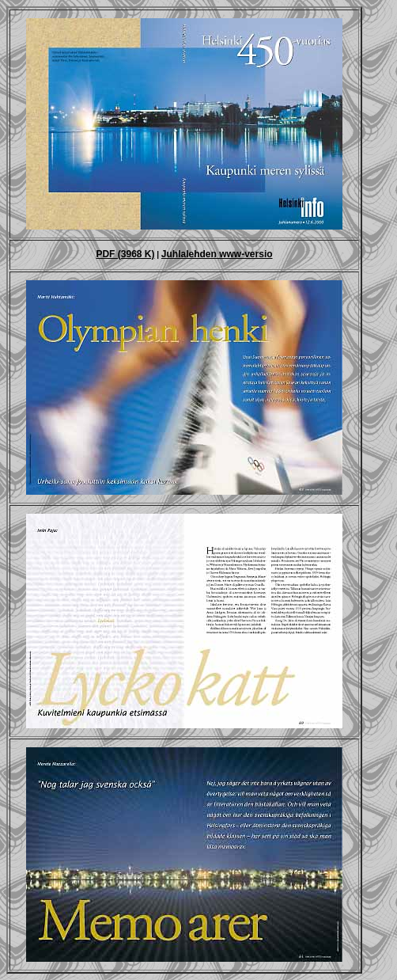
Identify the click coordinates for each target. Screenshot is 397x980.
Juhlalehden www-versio (217, 254)
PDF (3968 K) (125, 254)
